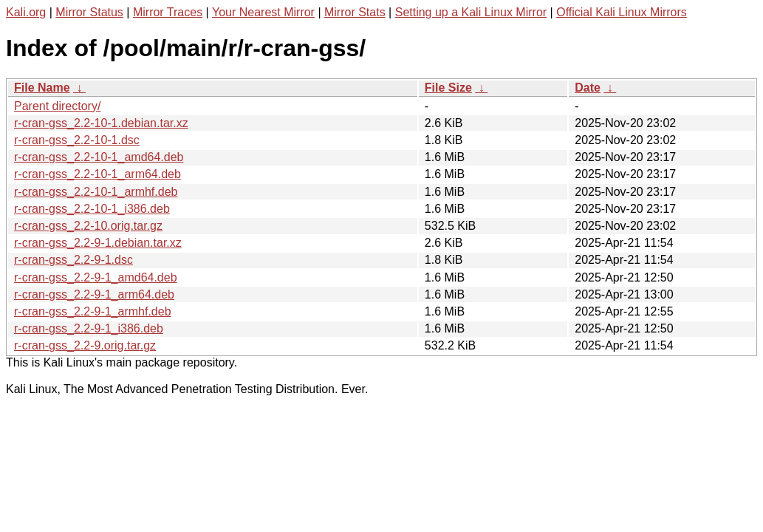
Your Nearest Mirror (263, 12)
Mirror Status (89, 12)
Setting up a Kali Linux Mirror (471, 12)
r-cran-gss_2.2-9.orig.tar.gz (85, 345)
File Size (448, 88)
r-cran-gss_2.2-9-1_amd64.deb (96, 277)
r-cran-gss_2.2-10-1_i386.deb (92, 209)
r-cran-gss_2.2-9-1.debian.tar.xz (98, 243)
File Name (42, 88)
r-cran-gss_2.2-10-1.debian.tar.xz (101, 123)
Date (588, 88)
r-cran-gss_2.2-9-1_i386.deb (89, 328)
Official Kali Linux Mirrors (622, 12)
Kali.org (26, 12)
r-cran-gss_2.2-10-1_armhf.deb (96, 192)
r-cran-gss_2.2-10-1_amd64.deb (99, 157)
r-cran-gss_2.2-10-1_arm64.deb (97, 174)
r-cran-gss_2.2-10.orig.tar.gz (88, 226)
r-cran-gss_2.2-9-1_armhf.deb (93, 311)
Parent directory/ (57, 106)
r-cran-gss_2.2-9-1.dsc (73, 260)
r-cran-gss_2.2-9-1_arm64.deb (94, 294)
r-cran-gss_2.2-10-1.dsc (77, 140)
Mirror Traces (168, 12)
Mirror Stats (355, 12)
